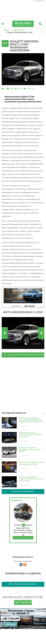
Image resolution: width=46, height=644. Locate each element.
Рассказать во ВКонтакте (21, 565)
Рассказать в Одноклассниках (25, 565)
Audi (32, 178)
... (43, 413)
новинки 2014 (30, 89)
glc (5, 89)
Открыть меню (3, 26)
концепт (20, 89)
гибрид (11, 89)
